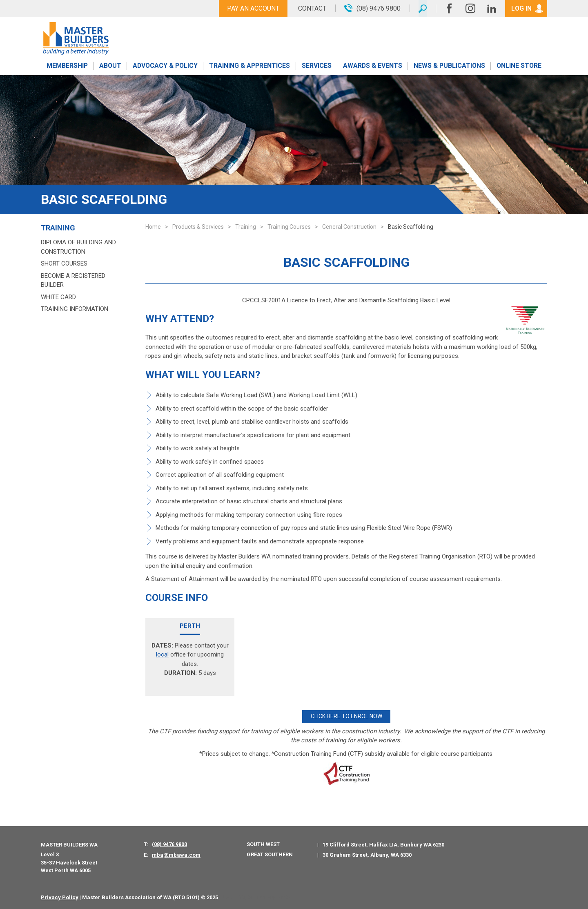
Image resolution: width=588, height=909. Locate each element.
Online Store (519, 66)
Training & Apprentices (250, 66)
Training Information (75, 309)
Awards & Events (372, 66)
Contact (311, 8)
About (110, 66)
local (162, 654)
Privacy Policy (60, 897)
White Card (58, 297)
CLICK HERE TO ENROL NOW (346, 716)
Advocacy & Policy (165, 66)
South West (263, 844)
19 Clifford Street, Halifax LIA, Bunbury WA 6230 (383, 844)
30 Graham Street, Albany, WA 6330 (367, 854)
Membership (67, 66)
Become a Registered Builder (73, 280)
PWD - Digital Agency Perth (256, 897)
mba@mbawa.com (176, 854)
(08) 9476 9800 (169, 844)
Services (317, 66)
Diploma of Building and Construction (78, 247)
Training (58, 228)
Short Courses (64, 264)
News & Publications (449, 66)
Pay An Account (252, 8)
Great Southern (270, 854)
